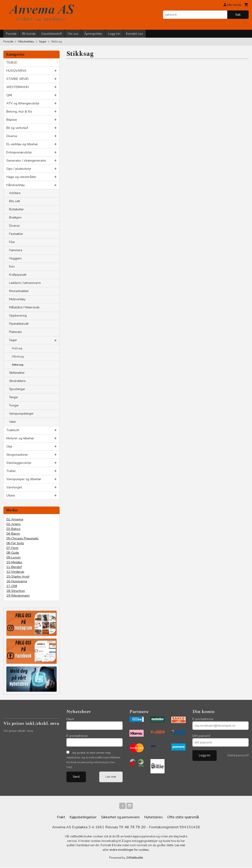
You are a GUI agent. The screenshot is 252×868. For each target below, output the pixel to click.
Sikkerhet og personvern (120, 818)
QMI (9, 95)
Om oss (73, 34)
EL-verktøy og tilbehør (22, 144)
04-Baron (13, 534)
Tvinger (14, 406)
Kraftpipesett (18, 275)
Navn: (70, 719)
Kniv (12, 267)
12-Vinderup (15, 572)
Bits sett (15, 201)
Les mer (111, 777)
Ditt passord (201, 736)
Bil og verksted (17, 128)
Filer (12, 242)
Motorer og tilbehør (20, 438)
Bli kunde (29, 34)
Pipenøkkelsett (19, 324)
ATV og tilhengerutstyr (23, 103)
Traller (11, 471)
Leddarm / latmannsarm (25, 283)
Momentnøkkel (19, 291)
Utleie (11, 495)
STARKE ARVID (17, 79)
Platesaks (16, 332)
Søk (238, 15)
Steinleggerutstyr (19, 463)
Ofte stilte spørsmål (183, 818)
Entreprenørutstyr (19, 152)
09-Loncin (13, 557)
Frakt (61, 818)
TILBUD (12, 63)
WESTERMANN (18, 87)
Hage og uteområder (21, 177)
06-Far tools (15, 543)
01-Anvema (15, 519)
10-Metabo (14, 562)
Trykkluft (13, 430)
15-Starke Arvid (18, 577)
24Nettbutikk (135, 859)
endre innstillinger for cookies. (130, 851)
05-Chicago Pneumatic (23, 538)
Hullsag (17, 348)
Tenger (14, 397)
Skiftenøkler (17, 373)
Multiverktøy (17, 299)
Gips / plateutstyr (19, 169)
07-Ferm (12, 548)
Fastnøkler (16, 234)
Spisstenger (17, 389)
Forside (11, 34)
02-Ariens (13, 524)
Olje (9, 446)
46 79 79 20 (135, 828)
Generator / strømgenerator (26, 161)
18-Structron (16, 591)
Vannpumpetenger (21, 414)
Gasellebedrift (52, 34)
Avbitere (15, 193)
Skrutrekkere (17, 381)
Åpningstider (93, 34)
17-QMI (12, 586)
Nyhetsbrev (153, 818)
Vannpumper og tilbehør (24, 479)
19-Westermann (18, 596)
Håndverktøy (16, 185)
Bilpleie (12, 120)
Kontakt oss (134, 34)
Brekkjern (15, 218)
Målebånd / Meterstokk (24, 307)
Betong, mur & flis (19, 112)
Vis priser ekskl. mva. (18, 731)
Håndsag (18, 357)
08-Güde (13, 553)
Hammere (16, 250)
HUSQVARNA (16, 71)
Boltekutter (16, 209)
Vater (13, 422)
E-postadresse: (77, 736)
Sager (13, 340)
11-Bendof (14, 567)
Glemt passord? (238, 755)
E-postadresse (203, 719)
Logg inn (114, 34)
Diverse (12, 136)
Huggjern (15, 258)
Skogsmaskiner (17, 455)
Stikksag (18, 365)
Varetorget (14, 487)
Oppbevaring (18, 316)
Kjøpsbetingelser (83, 818)
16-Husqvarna (17, 581)
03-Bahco (13, 529)
